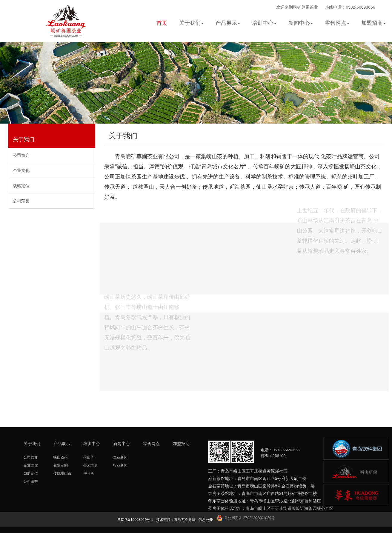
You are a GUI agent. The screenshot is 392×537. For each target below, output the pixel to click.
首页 (162, 23)
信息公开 (206, 520)
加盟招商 (181, 444)
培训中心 (92, 444)
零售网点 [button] (337, 23)
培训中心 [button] (264, 23)
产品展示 (62, 444)
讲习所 (89, 473)
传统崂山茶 (62, 473)
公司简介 (21, 155)
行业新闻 (120, 465)
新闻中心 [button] (301, 23)
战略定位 (21, 186)
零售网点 (151, 444)
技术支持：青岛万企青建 (176, 520)
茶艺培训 (90, 465)
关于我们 (24, 139)
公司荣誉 (21, 201)
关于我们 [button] (191, 23)
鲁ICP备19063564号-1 (135, 520)
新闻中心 (122, 444)
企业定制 (61, 465)
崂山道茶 (61, 457)
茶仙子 (89, 457)
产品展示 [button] (228, 23)
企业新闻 (120, 457)
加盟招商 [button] (373, 23)
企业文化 (21, 170)
